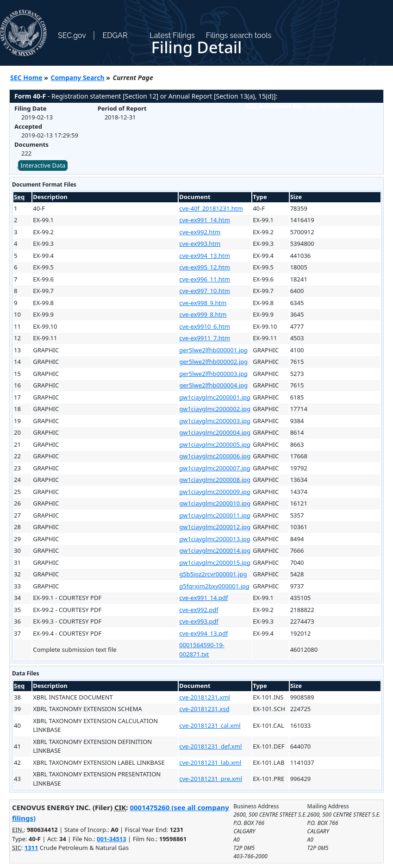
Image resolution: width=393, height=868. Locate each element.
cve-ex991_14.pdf (203, 598)
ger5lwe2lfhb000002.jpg (213, 362)
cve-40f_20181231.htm (211, 208)
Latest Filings (172, 35)
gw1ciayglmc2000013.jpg (215, 539)
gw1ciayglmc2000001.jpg (215, 397)
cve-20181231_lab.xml (210, 762)
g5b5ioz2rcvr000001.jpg (213, 574)
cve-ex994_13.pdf (203, 633)
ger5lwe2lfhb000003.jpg (213, 374)
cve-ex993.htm (200, 244)
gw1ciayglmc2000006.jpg (215, 456)
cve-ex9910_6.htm (205, 326)
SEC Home (26, 78)
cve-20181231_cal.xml (210, 725)
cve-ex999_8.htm (203, 314)
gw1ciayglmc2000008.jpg (215, 480)
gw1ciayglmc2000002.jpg (215, 409)
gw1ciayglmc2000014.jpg (215, 550)
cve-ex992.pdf (199, 610)
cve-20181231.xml (205, 697)
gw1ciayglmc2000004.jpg (215, 432)
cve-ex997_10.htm (205, 291)
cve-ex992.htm (200, 232)
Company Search (78, 78)
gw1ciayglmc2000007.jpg (215, 468)
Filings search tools (239, 35)
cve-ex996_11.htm (205, 279)
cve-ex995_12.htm (205, 267)
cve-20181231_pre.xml (211, 779)
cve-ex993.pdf (199, 621)
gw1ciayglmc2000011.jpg (215, 515)
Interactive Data (43, 165)
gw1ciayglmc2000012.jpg (215, 527)
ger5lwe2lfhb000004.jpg (213, 385)
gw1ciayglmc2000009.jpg (215, 492)
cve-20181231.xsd (204, 709)
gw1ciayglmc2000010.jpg (215, 503)
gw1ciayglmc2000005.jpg (215, 444)
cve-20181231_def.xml (210, 746)
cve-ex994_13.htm (205, 256)
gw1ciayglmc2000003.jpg (215, 421)
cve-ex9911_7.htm (205, 338)
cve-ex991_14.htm (205, 220)
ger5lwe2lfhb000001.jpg (213, 350)
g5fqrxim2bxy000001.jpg (214, 586)
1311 (31, 848)
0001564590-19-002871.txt (202, 649)
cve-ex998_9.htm (203, 303)
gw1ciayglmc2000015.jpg (215, 562)
